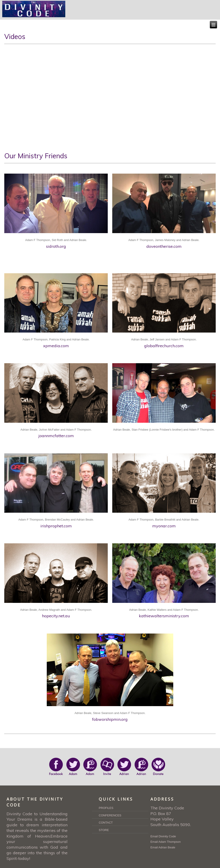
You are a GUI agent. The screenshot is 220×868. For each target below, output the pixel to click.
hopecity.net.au (56, 616)
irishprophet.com (56, 526)
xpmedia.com (56, 346)
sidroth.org (56, 246)
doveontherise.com (164, 246)
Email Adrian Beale (163, 847)
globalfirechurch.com (164, 346)
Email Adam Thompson (166, 842)
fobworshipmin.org (110, 719)
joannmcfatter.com (56, 436)
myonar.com (164, 526)
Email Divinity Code (163, 836)
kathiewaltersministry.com (164, 616)
